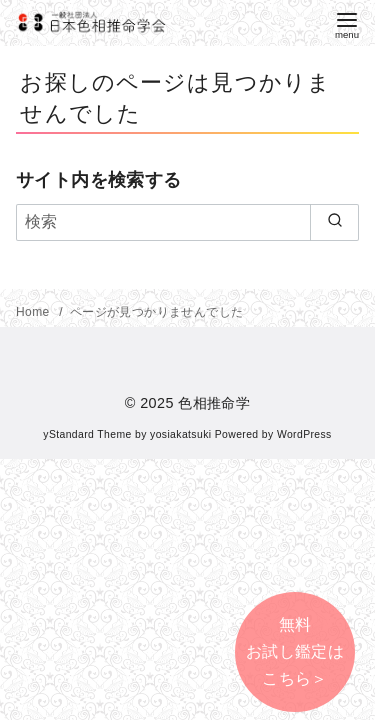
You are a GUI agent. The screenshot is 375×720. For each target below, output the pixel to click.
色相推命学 (214, 403)
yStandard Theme (87, 434)
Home (34, 312)
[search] (334, 222)
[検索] (187, 222)
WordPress (304, 434)
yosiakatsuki (180, 434)
